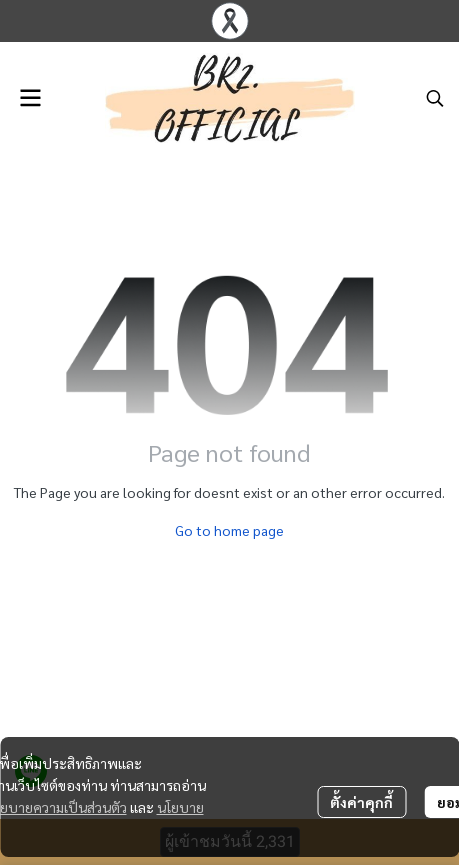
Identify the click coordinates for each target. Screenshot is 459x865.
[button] (435, 98)
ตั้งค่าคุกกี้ (361, 802)
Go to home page (229, 530)
